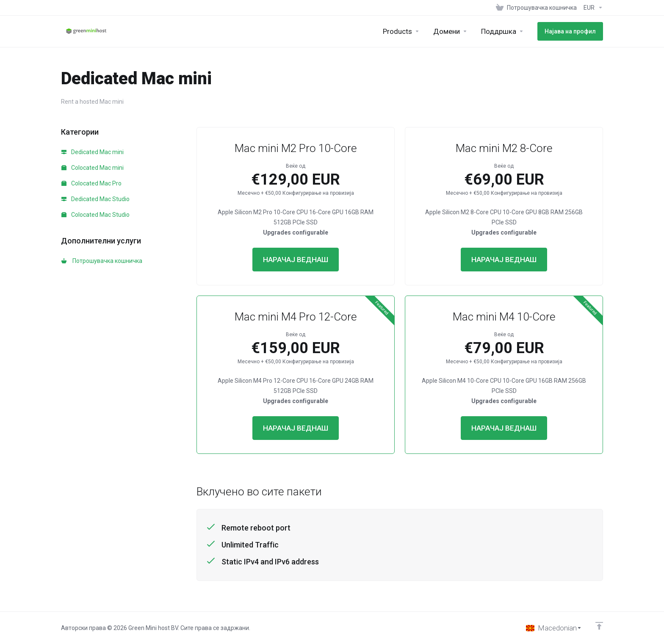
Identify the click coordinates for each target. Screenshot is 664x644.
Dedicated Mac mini (93, 152)
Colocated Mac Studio (95, 215)
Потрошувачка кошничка (102, 261)
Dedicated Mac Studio (95, 199)
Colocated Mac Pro (91, 183)
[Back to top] (599, 626)
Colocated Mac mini (93, 168)
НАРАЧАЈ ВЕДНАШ (296, 260)
